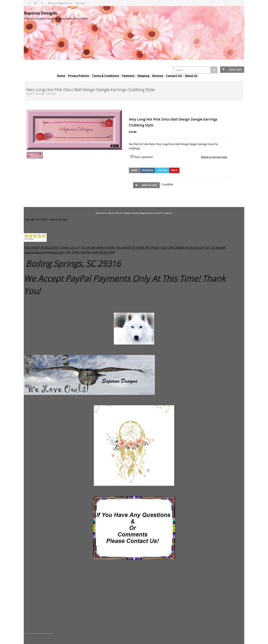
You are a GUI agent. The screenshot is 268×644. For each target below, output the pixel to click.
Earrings (40, 94)
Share (134, 170)
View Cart (235, 70)
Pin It (174, 170)
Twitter (162, 170)
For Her (52, 94)
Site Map (80, 3)
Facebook (148, 170)
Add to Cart (150, 185)
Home (29, 94)
